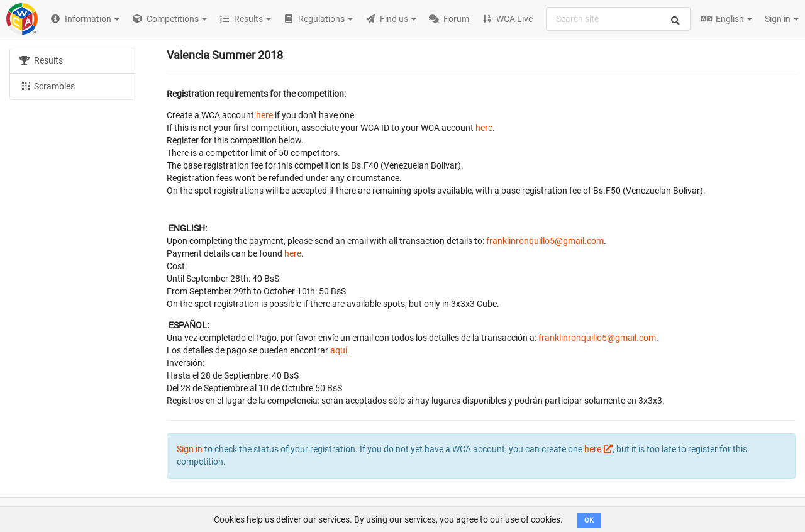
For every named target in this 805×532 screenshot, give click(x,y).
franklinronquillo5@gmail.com (545, 241)
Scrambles (47, 86)
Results (41, 60)
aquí (339, 350)
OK (589, 520)
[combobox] (618, 19)
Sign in (782, 19)
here (264, 115)
